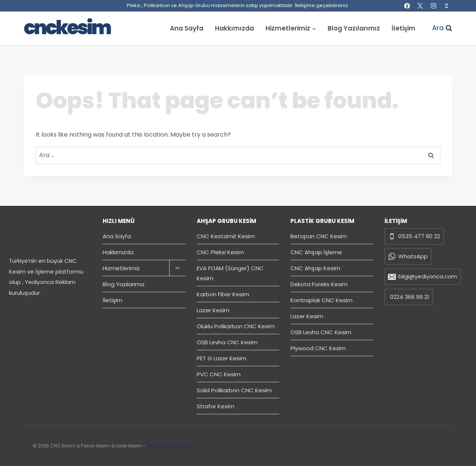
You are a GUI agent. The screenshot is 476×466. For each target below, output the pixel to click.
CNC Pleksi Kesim (220, 252)
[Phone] (446, 6)
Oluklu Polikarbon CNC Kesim (236, 326)
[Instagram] (433, 6)
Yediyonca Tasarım (169, 446)
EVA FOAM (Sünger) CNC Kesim (230, 273)
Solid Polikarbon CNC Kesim (234, 390)
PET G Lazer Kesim (221, 358)
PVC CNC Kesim (219, 374)
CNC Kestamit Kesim (226, 236)
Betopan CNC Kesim (319, 236)
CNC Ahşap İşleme (316, 252)
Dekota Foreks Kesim (319, 284)
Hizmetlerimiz (121, 268)
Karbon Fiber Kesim (223, 294)
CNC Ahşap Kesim (315, 268)
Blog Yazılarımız (354, 28)
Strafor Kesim (216, 406)
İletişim (403, 28)
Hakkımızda (234, 28)
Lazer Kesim (213, 310)
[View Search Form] (438, 28)
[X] (420, 6)
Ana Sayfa (187, 28)
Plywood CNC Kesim (318, 348)
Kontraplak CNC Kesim (321, 300)
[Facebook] (407, 6)
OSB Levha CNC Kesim (227, 342)
